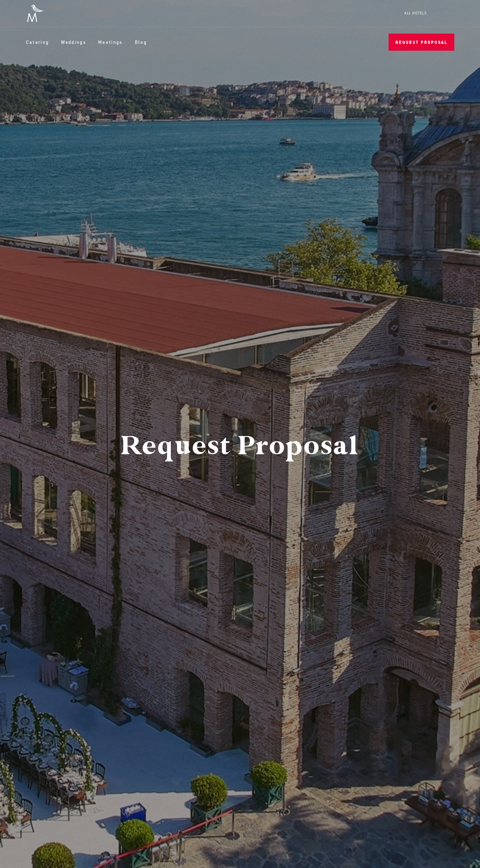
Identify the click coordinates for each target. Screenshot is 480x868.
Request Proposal (421, 42)
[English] (444, 13)
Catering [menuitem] (38, 42)
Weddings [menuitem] (74, 42)
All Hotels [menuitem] (415, 13)
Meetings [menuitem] (111, 42)
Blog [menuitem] (141, 42)
